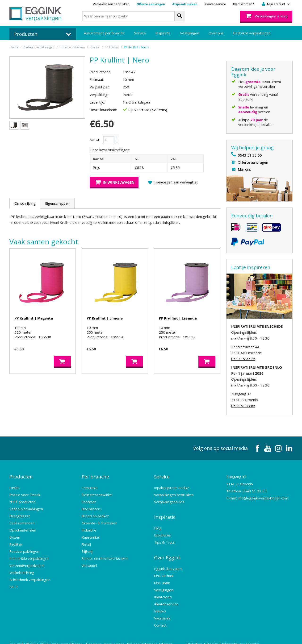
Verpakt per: (100, 87)
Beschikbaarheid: (103, 110)
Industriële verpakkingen (29, 556)
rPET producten (22, 499)
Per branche (95, 475)
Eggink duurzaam (168, 560)
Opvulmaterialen (23, 527)
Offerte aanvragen (151, 4)
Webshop (194, 636)
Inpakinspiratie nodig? (172, 485)
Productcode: (101, 72)
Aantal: (95, 139)
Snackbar (89, 499)
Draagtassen (20, 513)
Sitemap (166, 636)
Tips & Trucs (164, 537)
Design (212, 636)
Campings (90, 485)
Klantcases (163, 589)
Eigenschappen (57, 203)
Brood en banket (95, 513)
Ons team (162, 574)
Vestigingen (190, 33)
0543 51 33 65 (250, 155)
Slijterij (87, 548)
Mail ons (244, 169)
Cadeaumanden (22, 520)
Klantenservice (215, 4)
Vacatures (162, 610)
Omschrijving (25, 203)
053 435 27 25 (243, 359)
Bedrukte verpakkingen (252, 33)
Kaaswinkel (91, 534)
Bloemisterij (91, 506)
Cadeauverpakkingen (26, 506)
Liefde (15, 485)
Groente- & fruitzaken (99, 520)
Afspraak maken (185, 4)
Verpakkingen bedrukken (111, 4)
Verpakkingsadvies (169, 499)
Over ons (216, 33)
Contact (160, 617)
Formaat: (97, 79)
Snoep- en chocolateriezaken (105, 556)
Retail (86, 541)
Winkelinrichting (22, 570)
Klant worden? (243, 4)
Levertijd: (97, 102)
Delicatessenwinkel (97, 492)
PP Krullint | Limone (105, 318)
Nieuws (160, 603)
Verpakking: (99, 95)
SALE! (14, 584)
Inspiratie (163, 33)
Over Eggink (168, 551)
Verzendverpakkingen (27, 563)
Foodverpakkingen (24, 548)
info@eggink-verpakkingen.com (263, 498)
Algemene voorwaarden (105, 636)
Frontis (253, 636)
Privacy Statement (142, 636)
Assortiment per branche (104, 33)
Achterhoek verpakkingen (30, 577)
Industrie (89, 527)
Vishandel (89, 563)
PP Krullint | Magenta (34, 318)
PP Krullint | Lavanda (178, 318)
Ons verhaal (164, 567)
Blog (158, 523)
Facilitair (16, 541)
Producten (21, 475)
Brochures (162, 530)
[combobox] (133, 16)
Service (140, 33)
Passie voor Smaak (25, 492)
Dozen (15, 534)
